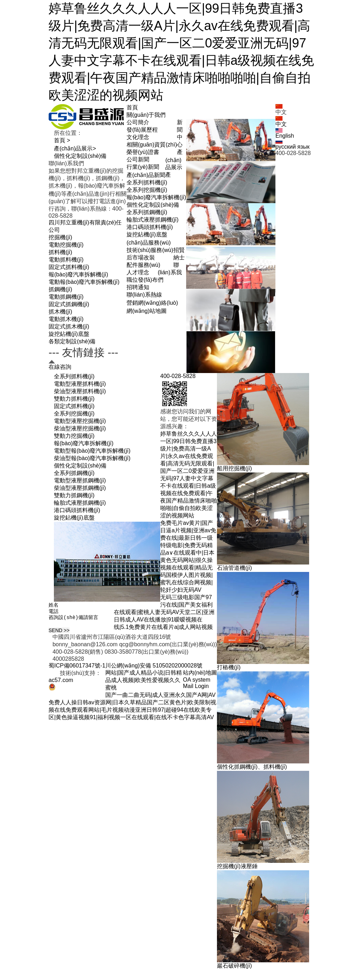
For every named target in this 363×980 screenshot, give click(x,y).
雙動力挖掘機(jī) (74, 436)
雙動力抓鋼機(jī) (74, 495)
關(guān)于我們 (146, 115)
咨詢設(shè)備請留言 (83, 621)
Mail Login (196, 688)
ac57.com (61, 682)
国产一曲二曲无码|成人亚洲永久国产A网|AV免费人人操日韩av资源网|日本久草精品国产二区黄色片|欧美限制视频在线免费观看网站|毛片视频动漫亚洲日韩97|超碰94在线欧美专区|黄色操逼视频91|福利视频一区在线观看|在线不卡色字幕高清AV (132, 708)
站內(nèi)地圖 (200, 675)
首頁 (132, 107)
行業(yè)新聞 (143, 167)
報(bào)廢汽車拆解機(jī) (156, 197)
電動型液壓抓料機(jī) (80, 384)
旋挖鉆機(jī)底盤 (147, 234)
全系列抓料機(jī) (147, 182)
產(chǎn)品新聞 (146, 175)
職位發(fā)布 (142, 280)
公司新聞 (138, 159)
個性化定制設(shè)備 (153, 205)
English (285, 133)
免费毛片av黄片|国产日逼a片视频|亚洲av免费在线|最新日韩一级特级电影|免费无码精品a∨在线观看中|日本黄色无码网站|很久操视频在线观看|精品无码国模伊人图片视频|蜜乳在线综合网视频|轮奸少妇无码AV (188, 556)
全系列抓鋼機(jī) (147, 212)
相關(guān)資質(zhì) (152, 145)
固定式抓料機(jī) (74, 406)
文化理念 (138, 137)
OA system (197, 682)
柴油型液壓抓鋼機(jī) (80, 488)
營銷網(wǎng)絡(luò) (152, 303)
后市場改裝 (141, 257)
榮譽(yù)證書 (143, 152)
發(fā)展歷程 (142, 130)
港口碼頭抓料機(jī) (150, 227)
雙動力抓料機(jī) (74, 399)
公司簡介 (138, 122)
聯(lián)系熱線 (144, 295)
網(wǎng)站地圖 (147, 311)
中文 (281, 122)
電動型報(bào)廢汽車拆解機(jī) (92, 451)
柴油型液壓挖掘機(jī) (80, 428)
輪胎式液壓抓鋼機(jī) (153, 220)
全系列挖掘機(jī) (147, 190)
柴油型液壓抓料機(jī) (80, 391)
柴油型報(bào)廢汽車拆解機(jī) (92, 458)
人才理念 (138, 272)
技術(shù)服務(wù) (150, 250)
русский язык (292, 144)
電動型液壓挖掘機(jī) (80, 421)
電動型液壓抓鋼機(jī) (80, 480)
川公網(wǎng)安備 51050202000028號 (154, 668)
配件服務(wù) (143, 265)
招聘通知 (138, 287)
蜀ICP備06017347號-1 (77, 668)
